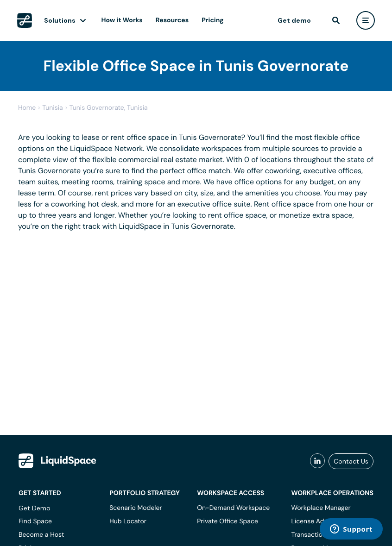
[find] (336, 20)
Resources (172, 20)
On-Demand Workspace (233, 508)
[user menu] (366, 20)
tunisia (53, 108)
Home (27, 108)
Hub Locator (128, 521)
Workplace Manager (321, 508)
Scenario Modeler (136, 508)
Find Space (35, 521)
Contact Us (351, 461)
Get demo (294, 20)
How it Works (122, 20)
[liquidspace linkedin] (317, 461)
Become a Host (41, 535)
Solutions (60, 20)
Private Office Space (228, 521)
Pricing (212, 20)
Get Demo (35, 508)
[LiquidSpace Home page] (25, 20)
